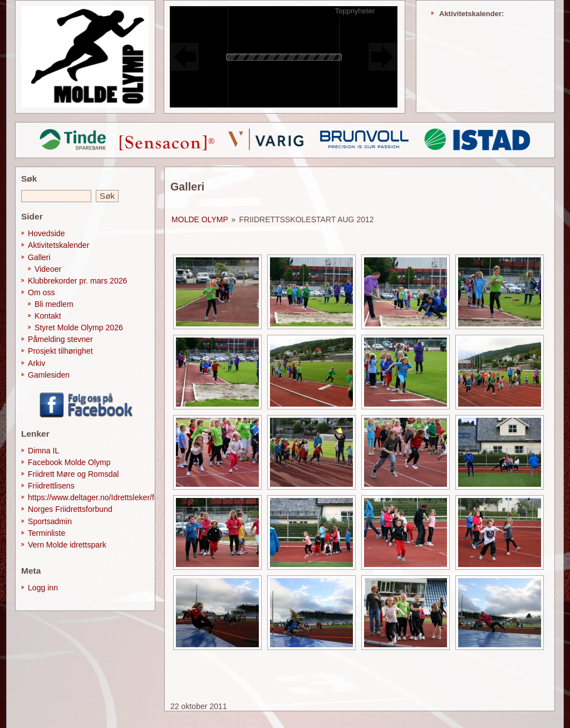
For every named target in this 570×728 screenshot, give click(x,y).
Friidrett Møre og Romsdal (73, 474)
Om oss (41, 292)
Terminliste (46, 533)
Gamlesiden (49, 375)
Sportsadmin (50, 521)
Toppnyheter (355, 11)
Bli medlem (54, 304)
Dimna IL (43, 451)
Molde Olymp (200, 219)
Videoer (48, 269)
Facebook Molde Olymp (69, 462)
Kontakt (48, 316)
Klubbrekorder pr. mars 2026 (77, 281)
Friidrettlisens (51, 486)
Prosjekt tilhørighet (60, 351)
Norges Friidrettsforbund (70, 509)
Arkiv (36, 363)
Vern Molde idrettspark (67, 545)
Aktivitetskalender (58, 245)
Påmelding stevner (60, 339)
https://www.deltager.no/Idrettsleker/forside (102, 497)
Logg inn (43, 588)
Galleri (39, 257)
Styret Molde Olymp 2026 (79, 328)
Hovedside (46, 233)
